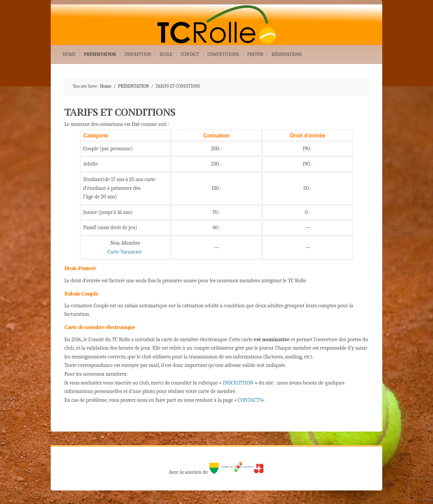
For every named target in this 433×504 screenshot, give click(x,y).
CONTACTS (250, 400)
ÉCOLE (166, 54)
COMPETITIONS (223, 54)
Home (106, 86)
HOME (69, 54)
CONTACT (190, 54)
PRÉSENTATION (100, 54)
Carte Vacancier (125, 252)
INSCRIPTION (138, 54)
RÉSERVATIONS (287, 54)
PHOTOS (255, 54)
